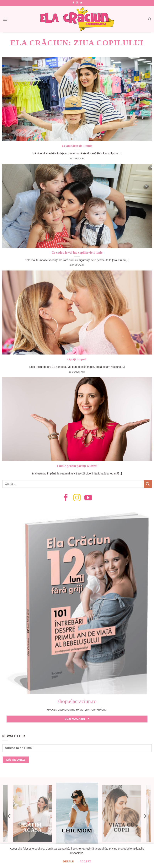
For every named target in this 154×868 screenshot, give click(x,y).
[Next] (145, 816)
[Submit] (148, 484)
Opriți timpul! (77, 359)
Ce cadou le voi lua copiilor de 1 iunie (77, 253)
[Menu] (5, 19)
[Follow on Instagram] (77, 3)
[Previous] (9, 816)
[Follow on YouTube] (81, 3)
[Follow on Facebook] (73, 3)
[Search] (150, 19)
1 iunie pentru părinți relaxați (77, 466)
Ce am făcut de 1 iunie (77, 146)
